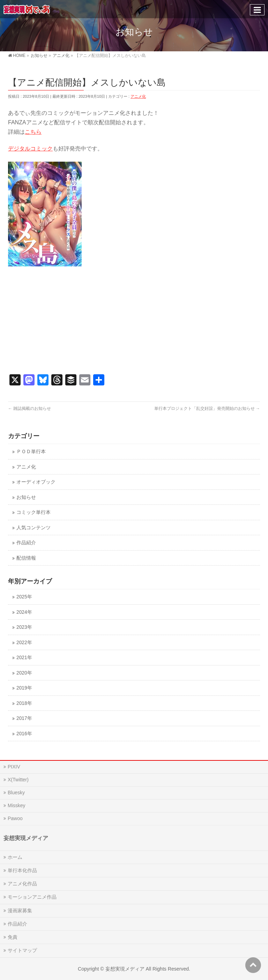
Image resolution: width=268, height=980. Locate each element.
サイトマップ (22, 950)
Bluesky (16, 793)
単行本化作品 (22, 870)
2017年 (24, 718)
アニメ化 (138, 96)
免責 (13, 937)
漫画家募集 (20, 911)
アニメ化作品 (22, 884)
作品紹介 (26, 543)
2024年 (24, 612)
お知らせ (26, 497)
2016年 (24, 734)
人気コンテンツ (33, 528)
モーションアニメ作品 (32, 897)
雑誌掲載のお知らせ (29, 408)
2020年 (24, 673)
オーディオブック (36, 482)
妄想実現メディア (125, 969)
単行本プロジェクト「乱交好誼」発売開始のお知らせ (207, 408)
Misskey (17, 805)
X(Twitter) (18, 780)
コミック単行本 (33, 512)
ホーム (15, 857)
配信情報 (26, 558)
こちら (33, 132)
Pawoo (15, 818)
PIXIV (14, 767)
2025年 (24, 597)
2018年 (24, 703)
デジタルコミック (30, 149)
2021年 (24, 658)
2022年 (24, 643)
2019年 (24, 688)
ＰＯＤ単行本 (31, 452)
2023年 (24, 627)
